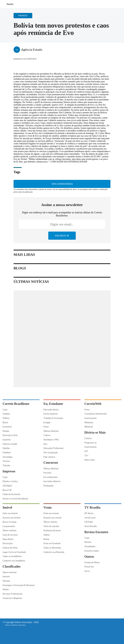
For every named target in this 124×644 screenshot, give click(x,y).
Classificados (12, 566)
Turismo (6, 461)
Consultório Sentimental (96, 414)
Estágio (47, 422)
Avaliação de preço (52, 530)
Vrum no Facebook (52, 543)
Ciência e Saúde (10, 444)
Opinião (6, 448)
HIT (86, 451)
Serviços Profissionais (13, 594)
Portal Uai (89, 567)
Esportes (7, 440)
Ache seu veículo (51, 513)
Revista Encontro (96, 532)
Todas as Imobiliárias (12, 556)
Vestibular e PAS (51, 440)
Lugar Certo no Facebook (14, 552)
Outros (89, 557)
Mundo (6, 431)
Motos (46, 539)
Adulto (6, 589)
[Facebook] (101, 5)
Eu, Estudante (53, 404)
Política (6, 418)
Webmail (89, 427)
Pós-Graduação (51, 452)
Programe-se (90, 443)
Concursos (51, 463)
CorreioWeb (93, 404)
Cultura (47, 435)
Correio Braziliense (16, 404)
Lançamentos (9, 526)
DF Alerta (89, 513)
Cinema (88, 438)
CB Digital (7, 486)
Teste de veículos (51, 526)
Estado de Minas (92, 562)
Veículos (6, 581)
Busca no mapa (10, 522)
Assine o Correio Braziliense (15, 499)
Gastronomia (90, 418)
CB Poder (89, 522)
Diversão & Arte (10, 435)
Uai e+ (87, 571)
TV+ (86, 456)
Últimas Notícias (51, 431)
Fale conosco (49, 457)
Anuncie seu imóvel (11, 518)
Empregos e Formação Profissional (18, 585)
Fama (87, 410)
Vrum (47, 507)
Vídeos (47, 535)
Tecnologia (8, 457)
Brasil (5, 422)
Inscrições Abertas (52, 481)
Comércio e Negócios (12, 598)
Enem (46, 427)
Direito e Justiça (10, 481)
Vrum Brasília (91, 526)
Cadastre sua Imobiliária (14, 561)
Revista (88, 542)
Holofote (7, 452)
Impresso (9, 471)
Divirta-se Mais (95, 432)
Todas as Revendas (52, 548)
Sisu (45, 444)
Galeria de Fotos (10, 548)
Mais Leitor (90, 460)
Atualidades (90, 546)
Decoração (8, 543)
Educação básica (51, 410)
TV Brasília (92, 507)
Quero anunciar (10, 572)
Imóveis (6, 576)
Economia (7, 427)
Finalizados (49, 486)
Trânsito (6, 465)
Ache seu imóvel (10, 513)
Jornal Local (90, 518)
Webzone (89, 422)
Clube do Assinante (11, 494)
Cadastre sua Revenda (54, 552)
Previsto (47, 473)
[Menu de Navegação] (8, 4)
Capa (5, 410)
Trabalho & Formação (53, 418)
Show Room (8, 539)
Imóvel (7, 507)
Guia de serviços (10, 535)
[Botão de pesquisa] (17, 4)
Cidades (6, 414)
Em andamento (50, 477)
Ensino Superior (51, 414)
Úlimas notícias (10, 530)
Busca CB (7, 490)
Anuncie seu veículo (52, 518)
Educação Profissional (53, 448)
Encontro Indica (92, 551)
